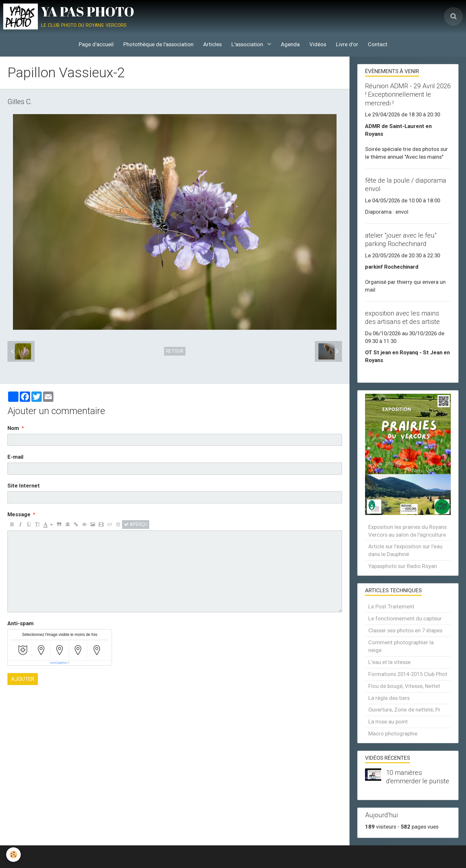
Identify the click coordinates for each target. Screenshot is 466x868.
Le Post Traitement (391, 606)
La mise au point (388, 722)
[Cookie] (14, 855)
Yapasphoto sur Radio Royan (403, 566)
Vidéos (318, 44)
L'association (248, 44)
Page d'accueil (96, 44)
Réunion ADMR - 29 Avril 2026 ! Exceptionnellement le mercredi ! (408, 94)
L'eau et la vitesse (389, 662)
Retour (175, 351)
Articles (212, 44)
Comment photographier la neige (401, 646)
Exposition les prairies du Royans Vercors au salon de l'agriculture (407, 531)
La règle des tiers (389, 698)
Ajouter (23, 679)
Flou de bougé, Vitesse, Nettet (404, 686)
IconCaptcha (58, 663)
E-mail (15, 457)
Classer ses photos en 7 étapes (405, 630)
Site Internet (24, 486)
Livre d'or (347, 44)
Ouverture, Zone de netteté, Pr (404, 710)
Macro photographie (393, 734)
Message (19, 514)
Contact (378, 44)
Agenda (290, 44)
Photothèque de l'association (158, 44)
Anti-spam (21, 623)
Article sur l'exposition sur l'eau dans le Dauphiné (405, 550)
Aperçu (136, 524)
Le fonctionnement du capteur (405, 618)
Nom (13, 428)
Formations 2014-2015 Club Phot (408, 674)
